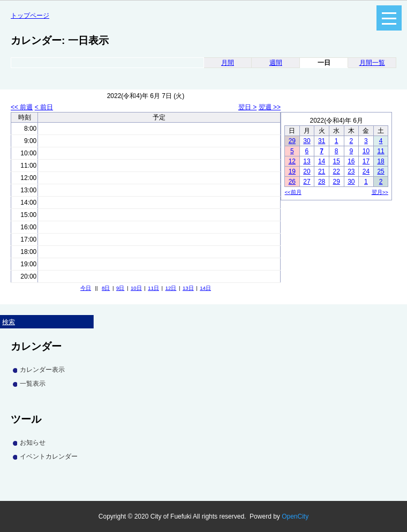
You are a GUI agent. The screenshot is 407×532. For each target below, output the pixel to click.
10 (366, 151)
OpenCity (295, 516)
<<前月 (293, 192)
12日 (171, 288)
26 (292, 182)
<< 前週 (22, 107)
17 (366, 161)
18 (380, 161)
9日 (120, 288)
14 (322, 161)
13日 (188, 288)
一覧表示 (33, 384)
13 (307, 161)
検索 (9, 322)
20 (307, 171)
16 (351, 161)
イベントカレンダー (49, 456)
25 (380, 171)
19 (292, 171)
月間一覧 (372, 63)
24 (366, 171)
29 (292, 141)
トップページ (30, 16)
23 (351, 171)
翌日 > (247, 107)
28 (322, 182)
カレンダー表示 (42, 370)
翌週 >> (270, 107)
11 (380, 151)
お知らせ (33, 443)
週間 (276, 63)
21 (322, 171)
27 (307, 182)
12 (292, 161)
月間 (228, 63)
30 (307, 141)
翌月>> (380, 192)
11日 (153, 288)
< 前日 (44, 107)
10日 (136, 288)
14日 (205, 288)
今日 (86, 288)
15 (337, 161)
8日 (106, 288)
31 (322, 141)
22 (337, 171)
